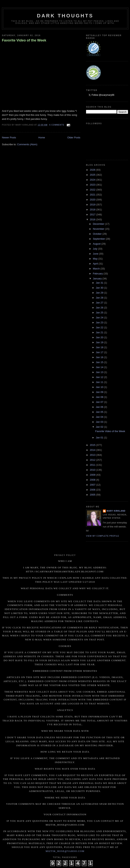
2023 (93, 185)
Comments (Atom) (27, 144)
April (96, 264)
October (98, 234)
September (99, 239)
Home (42, 138)
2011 (93, 465)
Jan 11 (100, 382)
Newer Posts (9, 138)
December (99, 224)
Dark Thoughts (65, 16)
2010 (93, 470)
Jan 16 (100, 357)
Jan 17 (100, 352)
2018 (93, 210)
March (97, 269)
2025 (93, 175)
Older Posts (74, 138)
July (95, 249)
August (97, 244)
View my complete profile (103, 536)
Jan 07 (100, 402)
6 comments (57, 125)
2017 (93, 215)
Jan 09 (100, 392)
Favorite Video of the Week (24, 40)
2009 (93, 475)
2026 (93, 170)
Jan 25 (100, 313)
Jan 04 (100, 417)
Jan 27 (100, 303)
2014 (93, 450)
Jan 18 (100, 347)
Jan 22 (100, 327)
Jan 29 (100, 293)
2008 (93, 480)
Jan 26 (100, 308)
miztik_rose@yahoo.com (65, 851)
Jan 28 (100, 298)
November (99, 229)
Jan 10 (100, 387)
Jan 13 (100, 372)
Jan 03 (100, 422)
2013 (93, 455)
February (98, 274)
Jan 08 (100, 397)
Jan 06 (100, 407)
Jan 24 (100, 318)
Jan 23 (100, 322)
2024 (93, 180)
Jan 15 (100, 362)
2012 (93, 460)
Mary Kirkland (116, 511)
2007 (93, 485)
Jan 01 (100, 438)
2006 (93, 490)
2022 (93, 190)
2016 (93, 219)
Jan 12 (100, 377)
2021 (93, 195)
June (96, 254)
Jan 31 (100, 283)
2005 (93, 495)
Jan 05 (100, 412)
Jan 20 (100, 337)
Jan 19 (100, 342)
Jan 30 (100, 288)
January (98, 279)
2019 (93, 205)
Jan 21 (100, 332)
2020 (93, 200)
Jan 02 (100, 427)
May (96, 259)
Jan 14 (100, 367)
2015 (93, 445)
